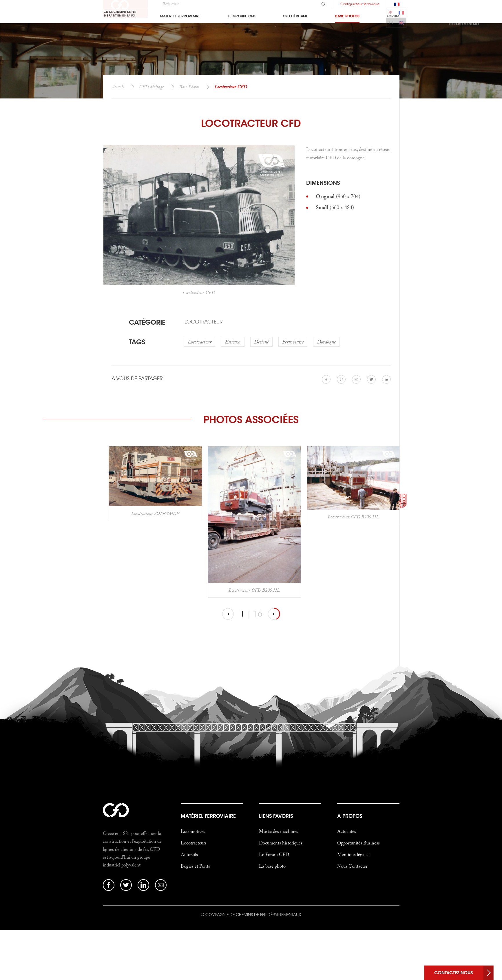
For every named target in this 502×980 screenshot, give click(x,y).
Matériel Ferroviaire (208, 816)
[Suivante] (274, 614)
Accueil (118, 87)
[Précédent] (228, 614)
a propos (350, 816)
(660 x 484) (335, 207)
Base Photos (189, 87)
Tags (137, 342)
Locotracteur (203, 322)
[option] (155, 484)
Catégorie (147, 322)
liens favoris (276, 816)
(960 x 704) (338, 196)
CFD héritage (151, 87)
